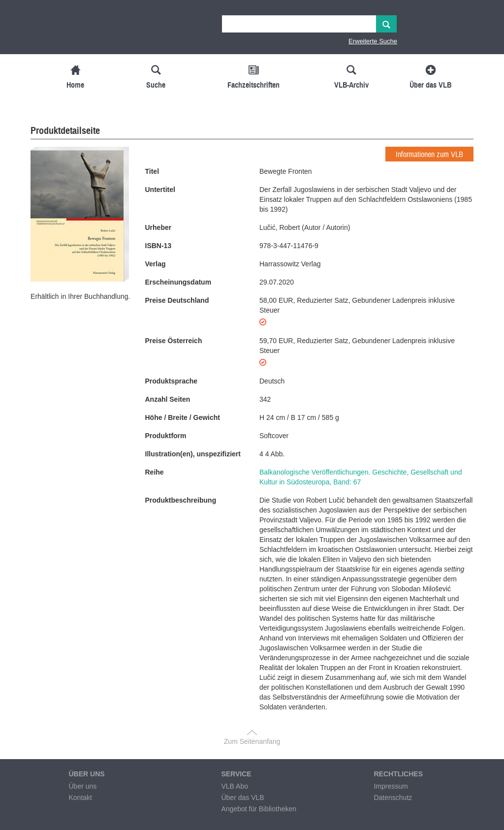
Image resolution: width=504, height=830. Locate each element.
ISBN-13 (158, 246)
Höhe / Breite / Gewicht (183, 417)
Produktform (166, 436)
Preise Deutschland (177, 300)
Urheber (158, 227)
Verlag (156, 264)
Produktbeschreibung (181, 500)
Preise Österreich (174, 341)
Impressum (391, 786)
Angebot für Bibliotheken (259, 809)
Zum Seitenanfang (252, 741)
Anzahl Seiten (168, 399)
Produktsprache (172, 381)
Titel (152, 171)
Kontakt (80, 798)
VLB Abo (235, 786)
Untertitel (160, 190)
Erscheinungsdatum (178, 282)
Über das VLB (242, 798)
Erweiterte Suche (373, 41)
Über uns (82, 786)
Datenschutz (393, 798)
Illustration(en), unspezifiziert (193, 454)
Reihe (155, 472)
